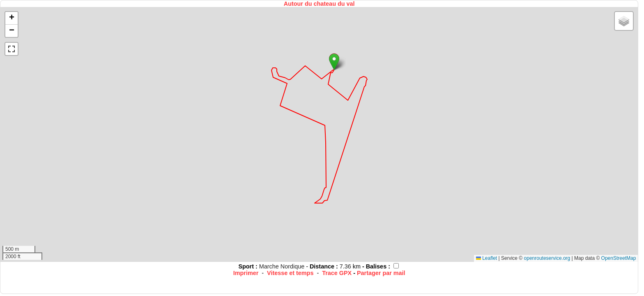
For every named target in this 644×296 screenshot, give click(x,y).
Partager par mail (381, 273)
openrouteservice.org (547, 258)
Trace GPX (337, 273)
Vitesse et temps (290, 273)
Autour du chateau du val (319, 4)
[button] (334, 62)
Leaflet (486, 258)
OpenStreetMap (619, 258)
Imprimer (246, 273)
